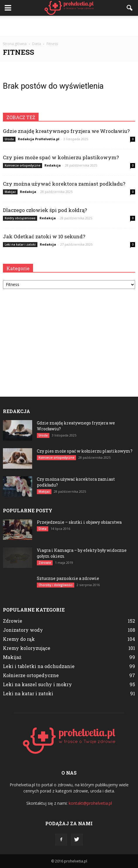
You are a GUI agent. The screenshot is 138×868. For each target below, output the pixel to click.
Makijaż (10, 192)
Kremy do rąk (19, 639)
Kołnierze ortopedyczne (23, 165)
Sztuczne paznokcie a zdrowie (68, 578)
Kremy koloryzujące (27, 648)
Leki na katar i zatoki (20, 244)
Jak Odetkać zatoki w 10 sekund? (44, 236)
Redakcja (53, 165)
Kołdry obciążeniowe (20, 218)
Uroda (9, 139)
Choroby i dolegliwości (56, 585)
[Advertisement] (69, 26)
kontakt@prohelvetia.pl (90, 803)
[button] (130, 8)
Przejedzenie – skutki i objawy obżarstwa (79, 522)
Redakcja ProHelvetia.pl (39, 139)
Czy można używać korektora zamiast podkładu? (64, 184)
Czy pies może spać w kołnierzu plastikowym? (61, 157)
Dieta (43, 529)
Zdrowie (45, 563)
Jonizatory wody (23, 630)
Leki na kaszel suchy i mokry (37, 684)
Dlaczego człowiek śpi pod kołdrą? (45, 210)
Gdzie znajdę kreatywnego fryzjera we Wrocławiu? (66, 131)
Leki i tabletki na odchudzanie (39, 666)
